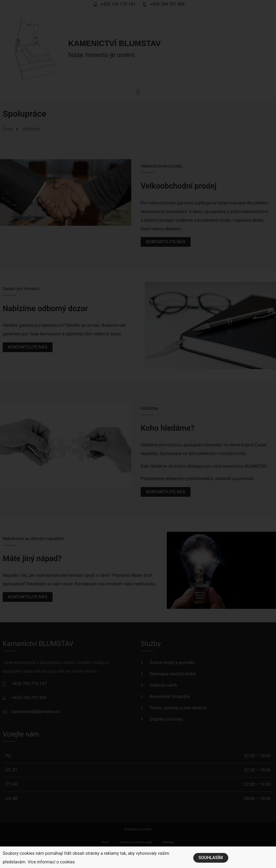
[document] (138, 434)
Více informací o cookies (51, 865)
